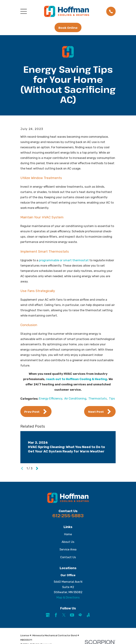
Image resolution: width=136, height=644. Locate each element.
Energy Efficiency (51, 398)
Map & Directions (68, 597)
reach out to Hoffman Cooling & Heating (76, 379)
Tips (112, 398)
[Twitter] (64, 615)
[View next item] (37, 468)
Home (68, 534)
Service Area (68, 549)
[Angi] (88, 615)
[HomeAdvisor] (80, 615)
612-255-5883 (68, 515)
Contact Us (68, 557)
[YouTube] (72, 615)
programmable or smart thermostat (64, 260)
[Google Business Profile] (48, 615)
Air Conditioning (75, 398)
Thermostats (98, 398)
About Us (68, 542)
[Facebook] (56, 615)
